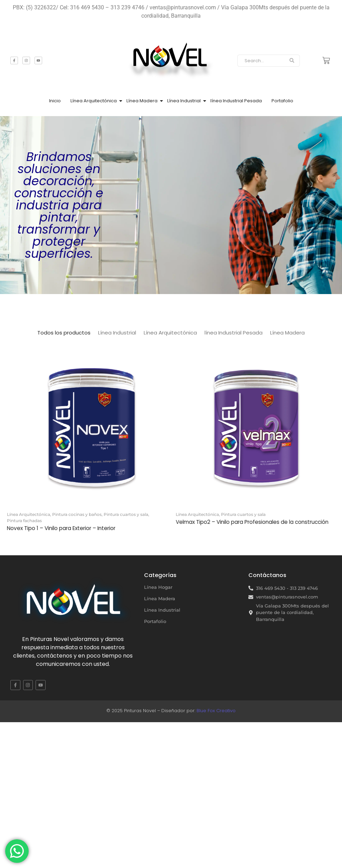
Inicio (55, 101)
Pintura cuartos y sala (126, 514)
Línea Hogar (158, 587)
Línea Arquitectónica (94, 101)
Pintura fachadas (24, 521)
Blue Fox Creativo (216, 711)
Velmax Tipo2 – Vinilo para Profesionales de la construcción (253, 522)
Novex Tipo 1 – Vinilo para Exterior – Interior (61, 528)
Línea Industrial (184, 101)
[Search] (261, 61)
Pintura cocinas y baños (77, 514)
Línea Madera (142, 101)
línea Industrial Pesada (236, 101)
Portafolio (282, 101)
